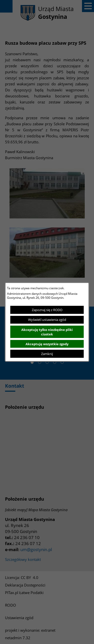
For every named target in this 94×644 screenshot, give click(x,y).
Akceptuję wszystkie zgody (47, 344)
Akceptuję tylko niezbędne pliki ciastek (47, 332)
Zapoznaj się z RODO (47, 310)
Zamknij (47, 354)
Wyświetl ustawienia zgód (47, 320)
